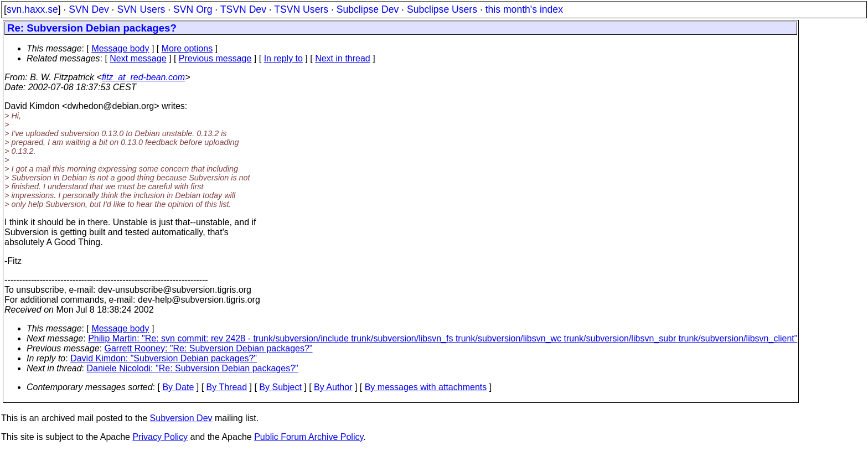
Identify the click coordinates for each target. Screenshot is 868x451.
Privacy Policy (160, 437)
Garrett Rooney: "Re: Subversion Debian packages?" (209, 348)
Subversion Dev (181, 418)
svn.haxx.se (32, 9)
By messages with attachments (426, 387)
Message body (120, 48)
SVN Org (193, 9)
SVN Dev (89, 9)
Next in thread (343, 58)
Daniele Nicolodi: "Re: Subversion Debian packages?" (193, 368)
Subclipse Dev (368, 9)
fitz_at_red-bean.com (143, 77)
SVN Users (141, 9)
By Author (333, 387)
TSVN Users (301, 9)
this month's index (524, 9)
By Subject (280, 387)
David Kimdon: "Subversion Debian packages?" (164, 358)
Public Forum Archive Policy (309, 437)
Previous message (215, 58)
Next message (138, 58)
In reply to (283, 58)
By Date (178, 387)
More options (187, 48)
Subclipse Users (442, 9)
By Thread (227, 387)
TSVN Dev (243, 9)
